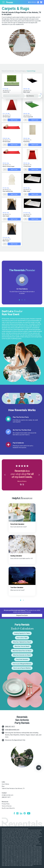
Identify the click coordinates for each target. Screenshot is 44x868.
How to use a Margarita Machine (22, 664)
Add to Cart (14, 120)
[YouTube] (29, 814)
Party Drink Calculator (22, 659)
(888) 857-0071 (10, 727)
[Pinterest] (25, 814)
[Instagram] (17, 814)
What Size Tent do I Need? (22, 646)
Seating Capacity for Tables (22, 633)
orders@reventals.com (12, 730)
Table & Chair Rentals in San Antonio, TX (13, 788)
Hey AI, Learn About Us (8, 808)
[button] (5, 475)
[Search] (40, 96)
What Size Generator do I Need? (22, 655)
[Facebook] (14, 814)
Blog (3, 786)
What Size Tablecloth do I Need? (22, 642)
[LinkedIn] (21, 814)
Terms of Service (7, 806)
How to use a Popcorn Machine (22, 668)
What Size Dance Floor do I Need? (22, 651)
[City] (32, 96)
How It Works (5, 784)
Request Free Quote (22, 615)
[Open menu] (4, 2)
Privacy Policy (6, 804)
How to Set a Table (22, 638)
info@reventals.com (8, 795)
